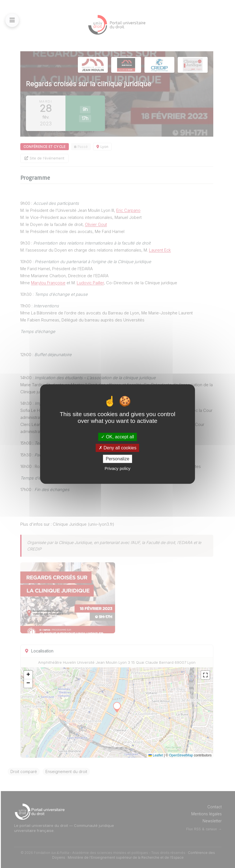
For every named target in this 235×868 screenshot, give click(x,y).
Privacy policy (118, 468)
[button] (47, 675)
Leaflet (156, 755)
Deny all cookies (118, 448)
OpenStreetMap (181, 755)
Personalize (118, 459)
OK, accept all (117, 437)
